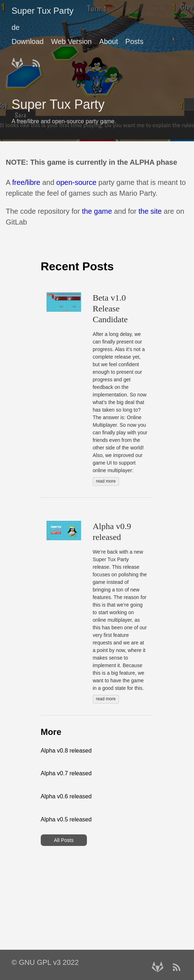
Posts (135, 41)
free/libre (26, 182)
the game (97, 211)
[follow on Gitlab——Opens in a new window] (19, 61)
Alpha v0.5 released (66, 819)
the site (150, 211)
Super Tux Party (43, 11)
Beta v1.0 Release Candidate (110, 309)
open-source (76, 182)
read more (106, 481)
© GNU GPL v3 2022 (45, 962)
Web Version (71, 41)
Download (28, 41)
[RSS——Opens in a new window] (39, 61)
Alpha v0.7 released (66, 773)
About (109, 41)
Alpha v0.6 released (66, 796)
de (16, 27)
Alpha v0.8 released (66, 751)
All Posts (63, 840)
